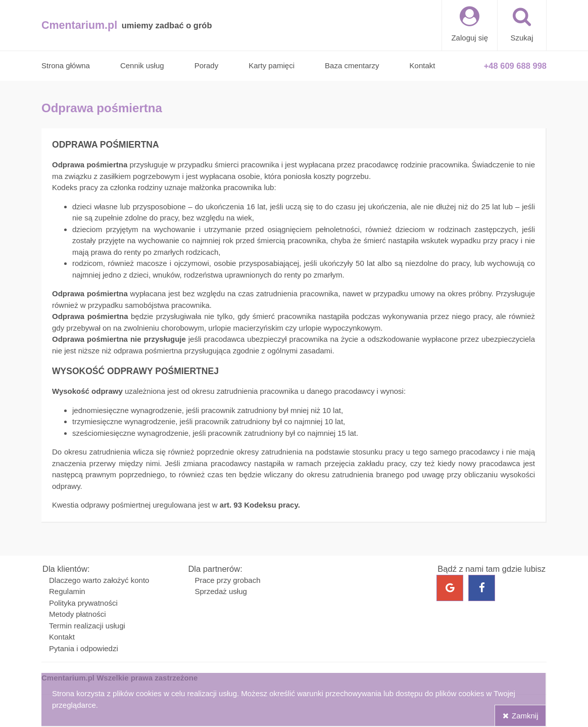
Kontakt (62, 637)
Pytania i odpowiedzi (84, 648)
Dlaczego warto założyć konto (99, 580)
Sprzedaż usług (220, 591)
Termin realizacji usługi (87, 626)
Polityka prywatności (83, 603)
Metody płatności (78, 614)
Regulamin (67, 591)
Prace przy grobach (227, 580)
